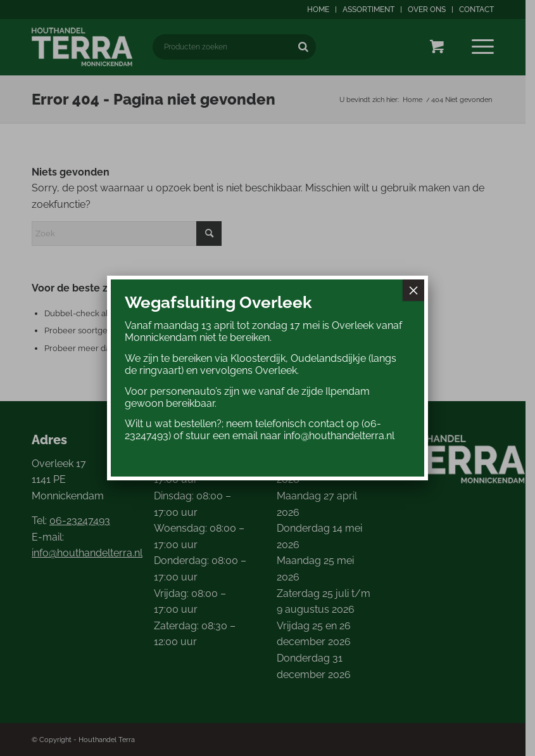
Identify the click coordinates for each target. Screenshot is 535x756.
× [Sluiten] (413, 290)
